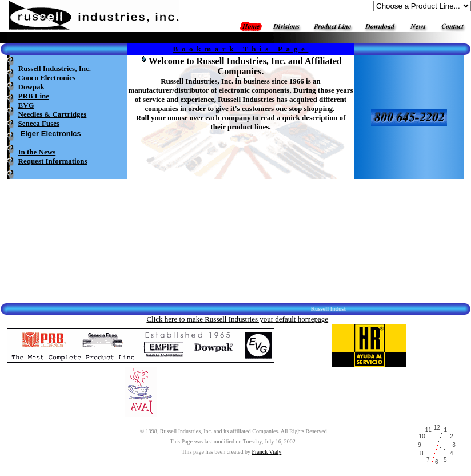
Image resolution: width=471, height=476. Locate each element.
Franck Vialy (267, 452)
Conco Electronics (47, 78)
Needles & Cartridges (53, 114)
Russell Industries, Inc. (55, 68)
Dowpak (31, 87)
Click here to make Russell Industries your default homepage (237, 319)
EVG (26, 105)
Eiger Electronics (51, 134)
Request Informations (53, 161)
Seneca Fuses (39, 123)
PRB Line (34, 96)
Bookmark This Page (241, 49)
